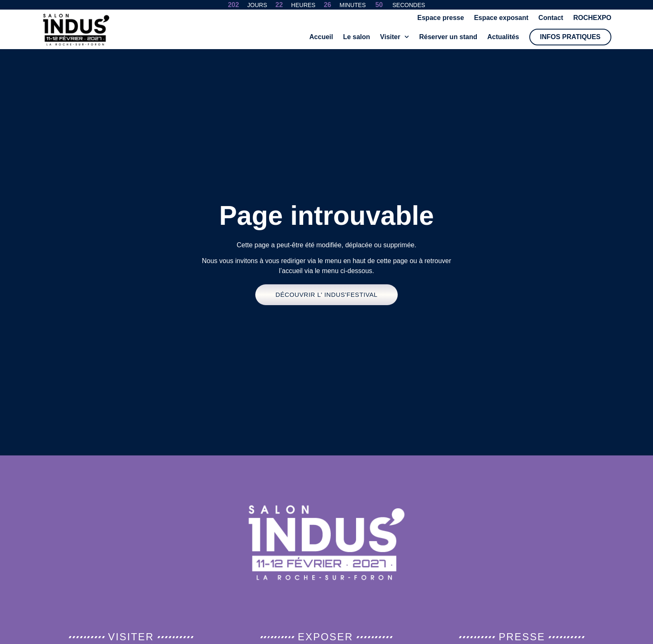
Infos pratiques (571, 37)
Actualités (503, 37)
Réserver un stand (448, 37)
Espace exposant (501, 18)
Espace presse (441, 18)
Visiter (395, 37)
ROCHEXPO (592, 18)
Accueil (321, 37)
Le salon (357, 37)
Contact (551, 18)
